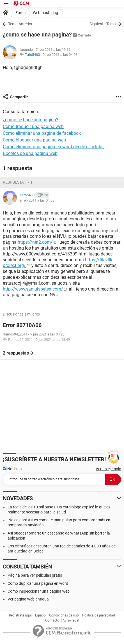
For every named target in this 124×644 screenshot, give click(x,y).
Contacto (52, 620)
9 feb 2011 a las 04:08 (60, 55)
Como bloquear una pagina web (34, 140)
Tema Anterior (20, 24)
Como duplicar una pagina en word (38, 583)
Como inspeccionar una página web (39, 591)
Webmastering (45, 13)
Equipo (40, 615)
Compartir (19, 97)
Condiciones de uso (64, 615)
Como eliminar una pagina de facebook (42, 133)
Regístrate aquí (20, 615)
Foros (20, 13)
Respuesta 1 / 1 (18, 182)
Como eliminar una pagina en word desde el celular (53, 147)
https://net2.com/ (35, 242)
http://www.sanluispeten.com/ (33, 289)
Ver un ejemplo (108, 469)
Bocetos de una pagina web (30, 153)
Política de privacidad (99, 615)
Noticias (12, 469)
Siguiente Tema (103, 24)
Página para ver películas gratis (35, 575)
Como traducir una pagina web (33, 126)
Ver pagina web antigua (28, 599)
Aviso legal (71, 620)
